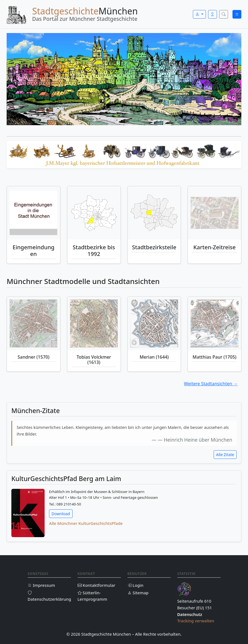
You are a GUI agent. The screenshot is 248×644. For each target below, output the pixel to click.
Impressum (41, 585)
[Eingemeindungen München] (34, 213)
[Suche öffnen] (224, 14)
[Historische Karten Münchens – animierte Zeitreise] (215, 213)
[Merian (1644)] (154, 323)
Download (61, 514)
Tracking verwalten (196, 621)
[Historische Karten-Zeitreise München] (214, 213)
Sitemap (138, 593)
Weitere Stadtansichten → (211, 384)
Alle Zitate (225, 455)
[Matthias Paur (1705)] (214, 323)
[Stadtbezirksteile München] (154, 213)
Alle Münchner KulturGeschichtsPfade (86, 523)
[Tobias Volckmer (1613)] (94, 323)
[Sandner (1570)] (34, 323)
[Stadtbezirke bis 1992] (94, 213)
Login (135, 585)
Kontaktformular (97, 585)
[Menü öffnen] (237, 14)
